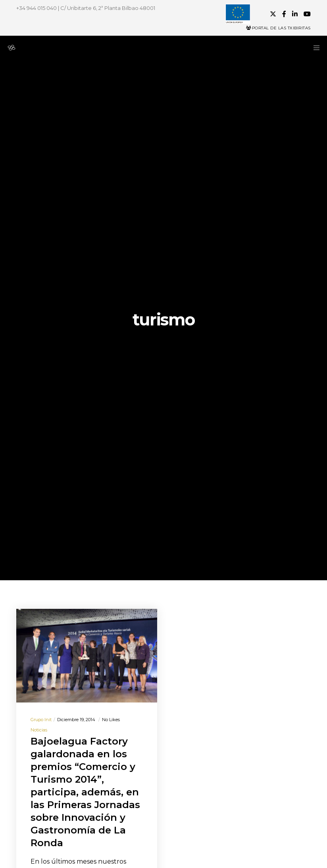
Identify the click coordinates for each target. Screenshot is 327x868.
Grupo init (41, 720)
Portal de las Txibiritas (278, 28)
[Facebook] (284, 14)
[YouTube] (307, 14)
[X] (273, 14)
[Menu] (314, 48)
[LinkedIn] (295, 14)
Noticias (39, 730)
